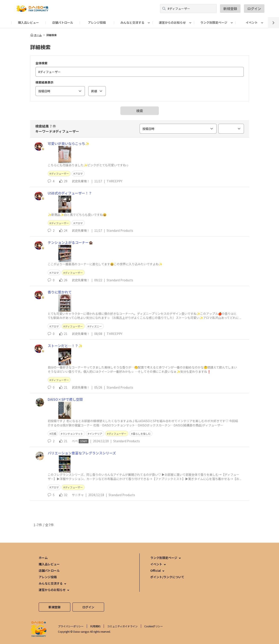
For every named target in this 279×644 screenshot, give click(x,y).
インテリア (96, 434)
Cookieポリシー (154, 626)
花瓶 (54, 434)
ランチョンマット (73, 434)
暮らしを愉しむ (142, 434)
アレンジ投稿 (97, 22)
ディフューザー (60, 173)
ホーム (36, 35)
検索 (140, 111)
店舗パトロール (63, 22)
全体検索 (41, 63)
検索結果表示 (44, 82)
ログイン (254, 9)
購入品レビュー (28, 22)
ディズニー (95, 326)
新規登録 (230, 9)
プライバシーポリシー (71, 626)
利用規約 (95, 626)
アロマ (79, 173)
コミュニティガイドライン (122, 626)
